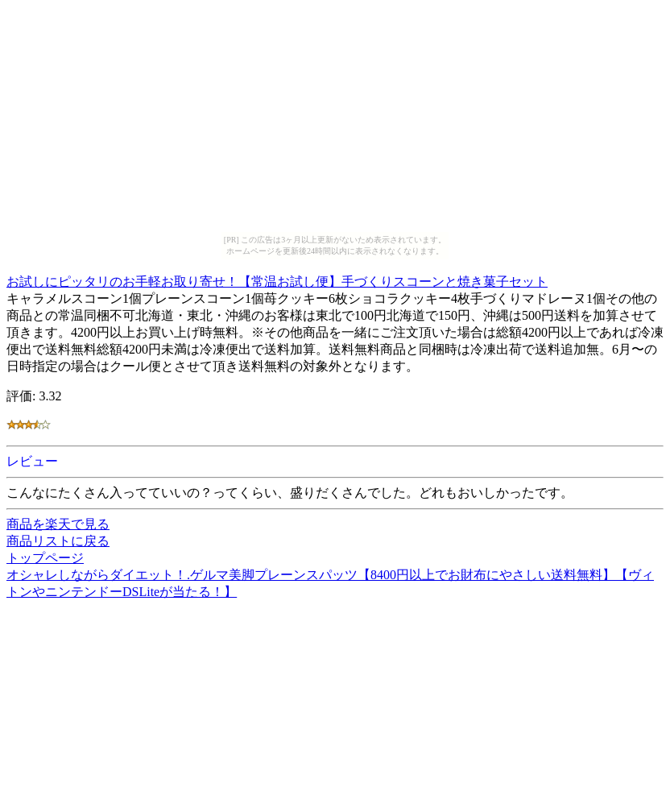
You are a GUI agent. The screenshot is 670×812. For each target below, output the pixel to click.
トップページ (45, 558)
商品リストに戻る (58, 541)
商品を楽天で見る (58, 524)
